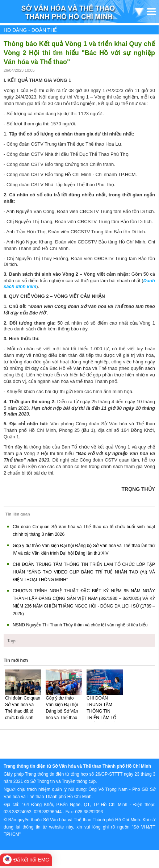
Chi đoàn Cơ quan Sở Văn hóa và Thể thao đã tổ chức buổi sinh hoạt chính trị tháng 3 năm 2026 (23, 714)
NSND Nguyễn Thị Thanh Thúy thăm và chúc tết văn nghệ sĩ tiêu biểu (80, 625)
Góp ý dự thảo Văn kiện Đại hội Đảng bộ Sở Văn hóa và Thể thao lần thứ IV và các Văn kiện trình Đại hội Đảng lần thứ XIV (63, 721)
